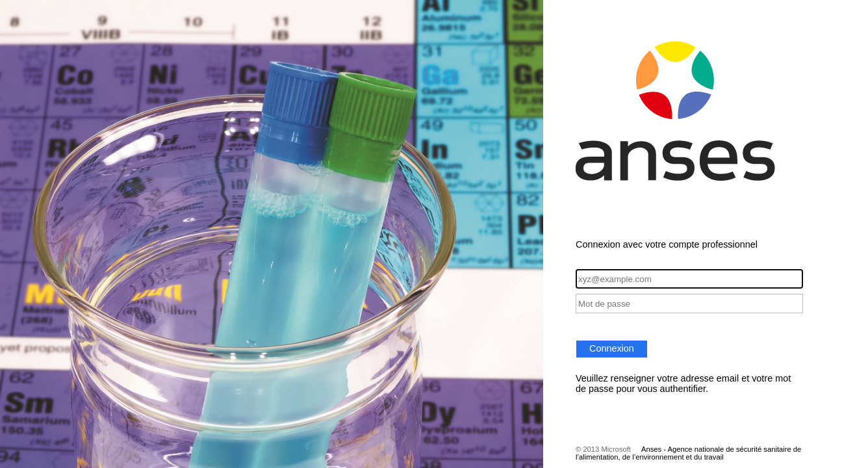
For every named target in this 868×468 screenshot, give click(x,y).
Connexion (612, 348)
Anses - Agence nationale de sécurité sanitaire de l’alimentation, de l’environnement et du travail (688, 453)
